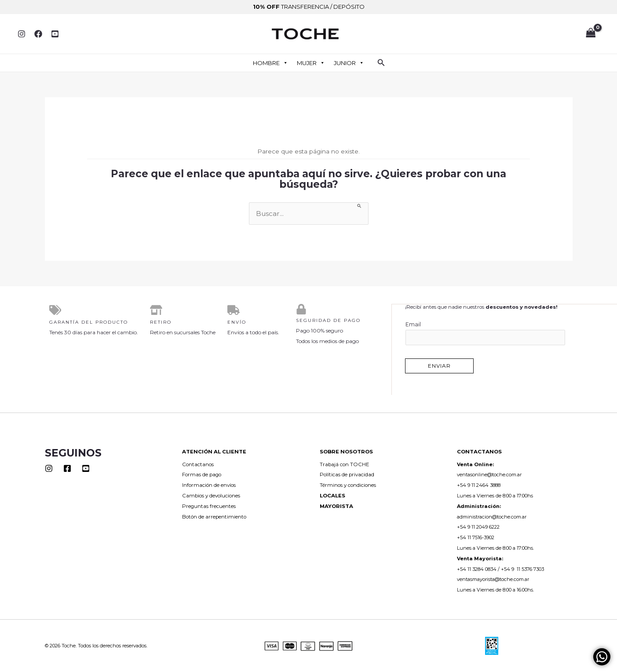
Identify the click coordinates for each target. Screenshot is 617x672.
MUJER (311, 63)
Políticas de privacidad (347, 474)
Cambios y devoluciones (211, 495)
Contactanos (198, 464)
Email (486, 333)
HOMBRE (270, 63)
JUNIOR (349, 63)
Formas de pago (202, 474)
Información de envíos (209, 485)
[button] (381, 63)
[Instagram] (22, 34)
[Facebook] (38, 34)
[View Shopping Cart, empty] (591, 34)
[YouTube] (55, 34)
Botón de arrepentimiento (214, 516)
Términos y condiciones (348, 485)
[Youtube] (86, 468)
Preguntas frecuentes (209, 506)
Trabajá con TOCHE (345, 464)
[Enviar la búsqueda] (360, 206)
